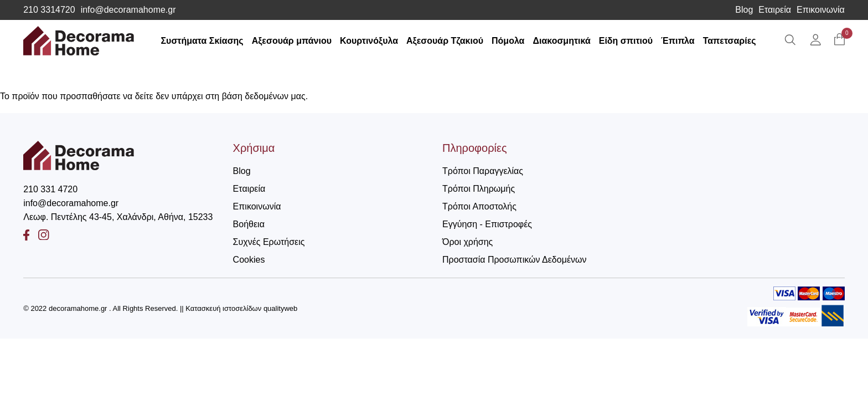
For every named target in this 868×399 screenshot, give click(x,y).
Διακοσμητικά (561, 41)
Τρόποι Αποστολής (479, 206)
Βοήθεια (249, 224)
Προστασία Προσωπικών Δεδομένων (515, 260)
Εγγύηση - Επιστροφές (487, 224)
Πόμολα (508, 41)
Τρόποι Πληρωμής (479, 189)
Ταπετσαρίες (730, 41)
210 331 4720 (50, 189)
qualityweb (280, 308)
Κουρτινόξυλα (369, 41)
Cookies (249, 260)
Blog (744, 10)
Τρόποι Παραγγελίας (483, 171)
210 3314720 (49, 10)
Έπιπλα (678, 41)
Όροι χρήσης (467, 242)
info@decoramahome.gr (128, 10)
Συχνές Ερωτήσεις (269, 242)
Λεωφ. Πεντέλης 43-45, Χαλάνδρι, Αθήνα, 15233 (118, 217)
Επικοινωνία (821, 10)
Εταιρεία (775, 10)
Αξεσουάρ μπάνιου (292, 41)
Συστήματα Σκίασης (202, 41)
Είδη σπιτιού (626, 41)
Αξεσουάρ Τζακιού (445, 41)
